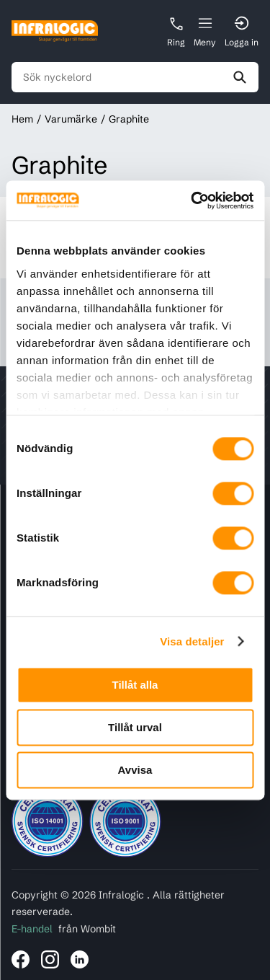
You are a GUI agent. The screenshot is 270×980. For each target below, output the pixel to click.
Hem (22, 119)
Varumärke (71, 119)
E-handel (32, 929)
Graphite (129, 119)
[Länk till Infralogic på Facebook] (21, 959)
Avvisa (135, 770)
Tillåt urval (135, 727)
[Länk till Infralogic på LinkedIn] (80, 959)
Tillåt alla (135, 685)
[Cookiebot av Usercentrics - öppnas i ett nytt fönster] (192, 200)
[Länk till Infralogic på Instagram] (50, 959)
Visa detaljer (192, 641)
